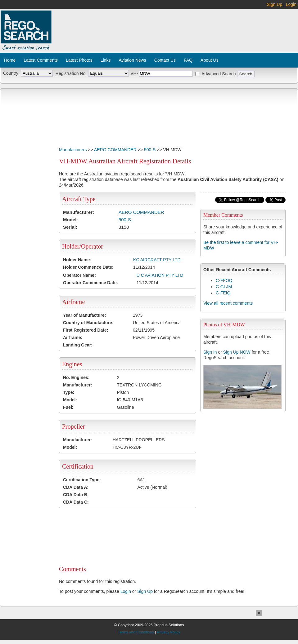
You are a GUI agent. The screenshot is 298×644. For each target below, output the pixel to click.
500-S (150, 150)
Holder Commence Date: (88, 267)
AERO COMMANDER (115, 150)
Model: (70, 220)
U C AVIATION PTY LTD (160, 275)
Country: (11, 73)
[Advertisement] (89, 33)
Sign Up (275, 4)
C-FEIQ (223, 293)
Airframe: (73, 337)
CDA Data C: (76, 502)
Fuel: (68, 407)
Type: (69, 392)
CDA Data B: (76, 495)
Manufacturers (73, 150)
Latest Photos (79, 60)
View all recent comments (228, 303)
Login (291, 4)
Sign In (210, 352)
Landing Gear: (78, 345)
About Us (210, 60)
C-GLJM (224, 287)
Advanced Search (219, 74)
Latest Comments (41, 60)
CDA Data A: (76, 487)
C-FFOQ (224, 280)
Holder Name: (77, 260)
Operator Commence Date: (90, 283)
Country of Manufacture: (88, 323)
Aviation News (132, 60)
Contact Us (165, 60)
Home (10, 60)
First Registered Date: (86, 330)
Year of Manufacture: (84, 315)
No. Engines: (76, 377)
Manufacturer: (79, 212)
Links (106, 60)
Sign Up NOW (237, 352)
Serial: (70, 227)
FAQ (188, 60)
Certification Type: (82, 480)
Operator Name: (79, 275)
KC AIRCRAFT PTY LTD (157, 260)
